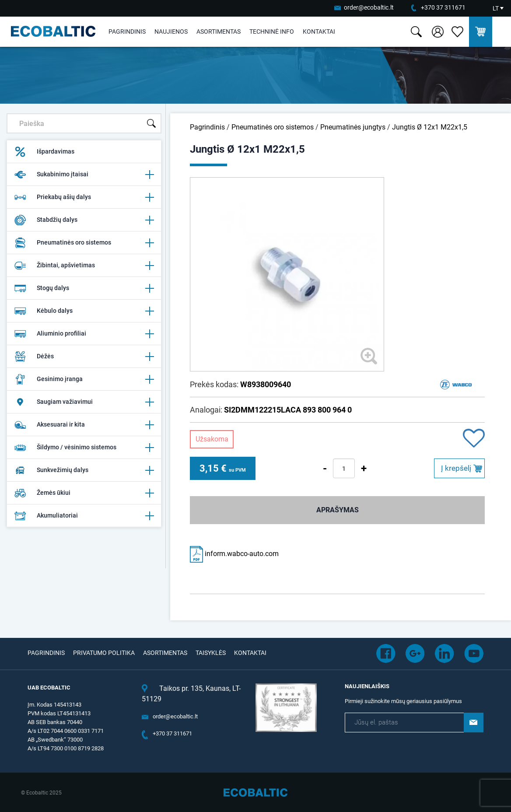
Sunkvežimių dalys (84, 470)
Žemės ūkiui (84, 493)
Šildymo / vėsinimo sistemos (84, 448)
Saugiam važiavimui (84, 402)
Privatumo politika (104, 653)
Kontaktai (319, 31)
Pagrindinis (127, 31)
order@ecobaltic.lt (369, 7)
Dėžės (84, 357)
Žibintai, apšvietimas (84, 266)
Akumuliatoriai (84, 516)
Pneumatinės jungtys (353, 127)
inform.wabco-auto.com (234, 554)
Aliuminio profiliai (84, 334)
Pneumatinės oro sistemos (84, 243)
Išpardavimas (44, 152)
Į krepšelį (456, 468)
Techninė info (272, 31)
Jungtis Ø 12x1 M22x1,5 (430, 127)
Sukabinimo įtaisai (84, 175)
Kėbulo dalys (84, 311)
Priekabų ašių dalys (84, 197)
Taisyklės (211, 653)
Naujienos (171, 31)
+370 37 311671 (443, 7)
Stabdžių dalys (84, 220)
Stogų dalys (84, 288)
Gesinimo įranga (84, 379)
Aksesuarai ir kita (84, 425)
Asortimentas (219, 31)
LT (496, 8)
